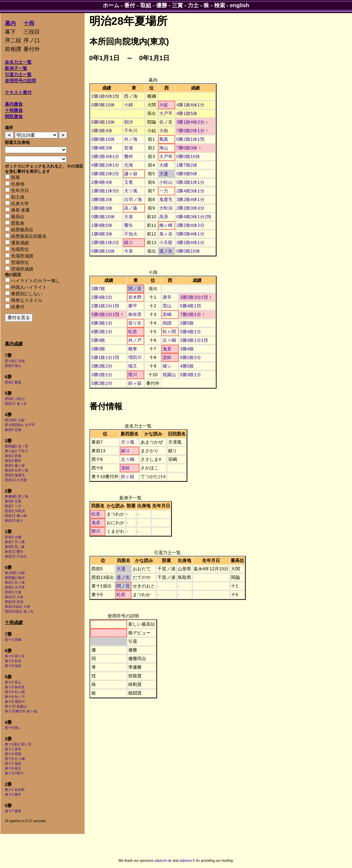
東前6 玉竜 (13, 501)
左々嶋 (169, 340)
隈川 (133, 375)
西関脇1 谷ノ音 (16, 446)
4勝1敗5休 (187, 113)
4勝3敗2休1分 (106, 165)
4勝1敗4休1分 (190, 105)
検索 (220, 5)
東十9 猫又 (13, 768)
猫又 (133, 366)
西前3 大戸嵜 (15, 587)
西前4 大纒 (13, 537)
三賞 (177, 5)
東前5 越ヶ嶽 (15, 465)
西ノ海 (131, 96)
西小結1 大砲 (15, 361)
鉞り (129, 242)
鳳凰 (164, 139)
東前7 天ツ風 (15, 542)
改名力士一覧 (18, 62)
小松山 (166, 182)
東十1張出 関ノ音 (18, 744)
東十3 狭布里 (15, 687)
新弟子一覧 (16, 68)
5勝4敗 (98, 340)
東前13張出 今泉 (18, 607)
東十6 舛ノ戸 (15, 697)
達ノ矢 (166, 251)
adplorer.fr (187, 861)
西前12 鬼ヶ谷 (16, 404)
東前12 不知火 (16, 556)
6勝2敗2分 (190, 357)
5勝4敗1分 (190, 332)
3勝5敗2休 (102, 199)
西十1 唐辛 (13, 749)
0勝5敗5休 (187, 174)
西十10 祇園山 (16, 706)
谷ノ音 (166, 122)
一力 (164, 191)
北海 (129, 165)
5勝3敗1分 (190, 375)
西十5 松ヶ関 (15, 692)
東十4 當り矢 (15, 656)
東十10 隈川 (14, 773)
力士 (193, 5)
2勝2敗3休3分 (190, 208)
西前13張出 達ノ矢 (19, 611)
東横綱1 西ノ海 (16, 496)
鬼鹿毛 (166, 199)
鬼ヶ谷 (166, 234)
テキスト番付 (18, 92)
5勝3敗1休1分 (190, 182)
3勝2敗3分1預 (194, 297)
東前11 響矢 (14, 552)
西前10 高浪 (14, 602)
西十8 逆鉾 (13, 666)
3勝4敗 (187, 349)
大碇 (164, 105)
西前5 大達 (13, 592)
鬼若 (167, 349)
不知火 (131, 234)
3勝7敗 (98, 289)
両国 (167, 323)
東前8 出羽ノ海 (16, 470)
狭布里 (135, 314)
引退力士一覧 (18, 75)
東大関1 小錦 (15, 573)
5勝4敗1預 (190, 306)
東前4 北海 (13, 430)
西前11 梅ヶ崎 (16, 516)
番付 (130, 5)
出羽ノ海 (133, 199)
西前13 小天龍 (16, 480)
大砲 (164, 131)
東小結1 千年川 (16, 451)
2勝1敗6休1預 (106, 96)
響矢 (129, 225)
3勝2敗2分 (102, 366)
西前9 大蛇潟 (15, 511)
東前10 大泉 (14, 597)
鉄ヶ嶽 (135, 383)
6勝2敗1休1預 (190, 139)
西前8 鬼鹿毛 (15, 475)
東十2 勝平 (13, 795)
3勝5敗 (187, 323)
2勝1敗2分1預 (106, 306)
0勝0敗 (98, 349)
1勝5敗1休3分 (106, 191)
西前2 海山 (13, 366)
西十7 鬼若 (13, 764)
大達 (164, 174)
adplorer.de (163, 861)
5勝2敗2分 (102, 383)
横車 (133, 349)
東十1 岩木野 (15, 790)
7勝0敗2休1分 (190, 131)
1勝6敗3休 (102, 208)
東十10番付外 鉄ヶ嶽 (21, 711)
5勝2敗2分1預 (106, 314)
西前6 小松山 (15, 399)
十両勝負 (14, 110)
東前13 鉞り (14, 521)
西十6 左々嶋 (15, 759)
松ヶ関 (169, 332)
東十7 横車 (13, 811)
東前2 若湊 (13, 456)
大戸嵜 (166, 156)
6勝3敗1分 (102, 323)
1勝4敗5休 (102, 225)
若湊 (129, 148)
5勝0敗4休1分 (190, 234)
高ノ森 (131, 208)
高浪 (164, 217)
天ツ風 (131, 191)
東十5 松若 (13, 661)
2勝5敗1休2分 (106, 242)
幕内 (10, 23)
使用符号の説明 (20, 81)
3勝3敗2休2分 (106, 174)
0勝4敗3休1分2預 (194, 217)
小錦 (129, 105)
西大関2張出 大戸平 (20, 425)
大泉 (129, 217)
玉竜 (129, 182)
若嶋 (167, 314)
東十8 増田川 (15, 702)
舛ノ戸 (135, 340)
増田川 (135, 357)
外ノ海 (131, 139)
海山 (164, 148)
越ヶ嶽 (131, 174)
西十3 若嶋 (13, 640)
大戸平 (166, 113)
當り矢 (135, 323)
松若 (133, 332)
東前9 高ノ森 (15, 547)
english (240, 5)
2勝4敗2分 (102, 297)
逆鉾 (167, 357)
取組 (146, 5)
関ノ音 (135, 289)
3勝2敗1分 (102, 375)
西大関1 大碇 (15, 420)
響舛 (129, 156)
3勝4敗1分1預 (194, 340)
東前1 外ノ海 (15, 583)
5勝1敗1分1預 (106, 357)
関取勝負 (14, 117)
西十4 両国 (13, 754)
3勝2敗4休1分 (106, 156)
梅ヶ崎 (166, 225)
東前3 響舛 (13, 461)
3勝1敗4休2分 (190, 122)
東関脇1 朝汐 (15, 578)
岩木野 (135, 297)
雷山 (167, 306)
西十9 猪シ (13, 728)
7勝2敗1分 (190, 314)
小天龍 (166, 242)
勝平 (133, 306)
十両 (29, 23)
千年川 (131, 131)
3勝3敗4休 (102, 131)
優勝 (162, 5)
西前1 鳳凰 (13, 382)
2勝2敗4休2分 (190, 225)
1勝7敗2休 (187, 165)
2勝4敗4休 (102, 182)
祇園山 (169, 375)
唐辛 (167, 297)
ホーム (111, 5)
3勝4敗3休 (102, 148)
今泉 (129, 251)
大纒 (164, 165)
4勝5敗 (187, 366)
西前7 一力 (13, 506)
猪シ (167, 366)
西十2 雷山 (13, 682)
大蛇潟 (166, 208)
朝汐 (129, 122)
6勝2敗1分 (102, 332)
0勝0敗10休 (103, 105)
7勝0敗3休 (187, 148)
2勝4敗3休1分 (190, 191)
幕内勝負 (14, 104)
